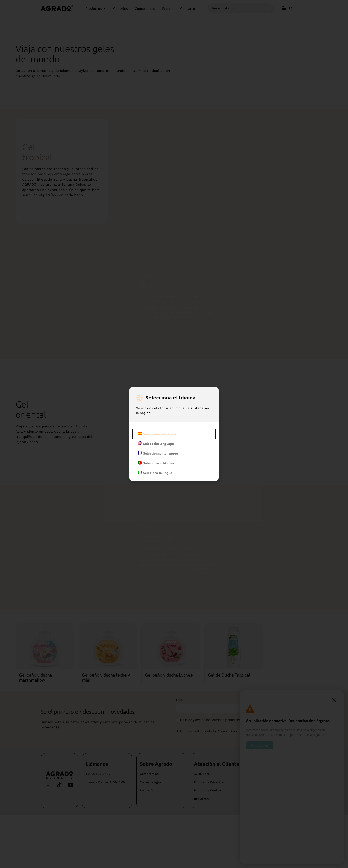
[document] (174, 434)
